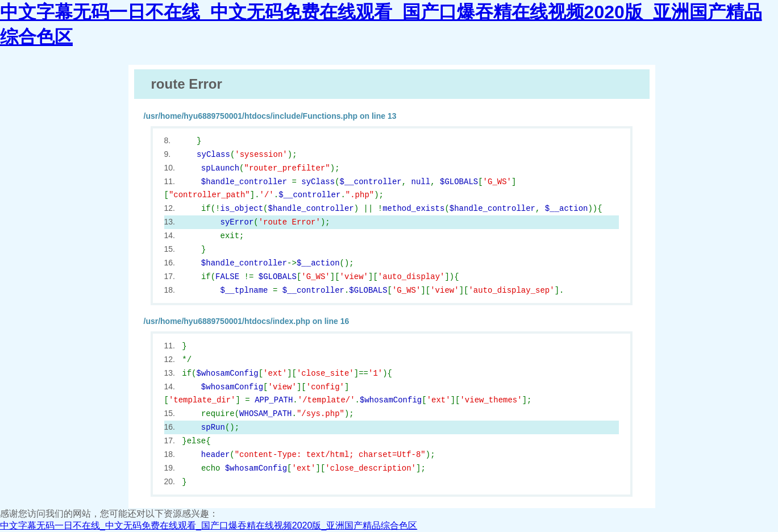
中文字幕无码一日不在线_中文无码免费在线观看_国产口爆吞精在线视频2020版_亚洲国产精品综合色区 (209, 525)
